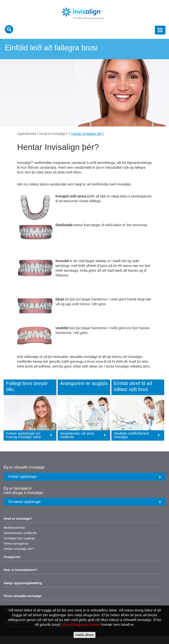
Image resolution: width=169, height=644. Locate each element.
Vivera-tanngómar (16, 543)
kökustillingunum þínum (81, 625)
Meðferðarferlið (14, 528)
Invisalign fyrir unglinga (19, 538)
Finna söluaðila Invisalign (23, 596)
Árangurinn (12, 557)
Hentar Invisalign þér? (88, 134)
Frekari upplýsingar (85, 477)
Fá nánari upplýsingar (85, 502)
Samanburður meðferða (20, 533)
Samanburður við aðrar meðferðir (83, 435)
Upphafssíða (27, 134)
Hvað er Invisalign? (54, 134)
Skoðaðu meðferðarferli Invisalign (137, 435)
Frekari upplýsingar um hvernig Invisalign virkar (29, 435)
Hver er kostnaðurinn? (20, 570)
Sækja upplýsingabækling (23, 583)
